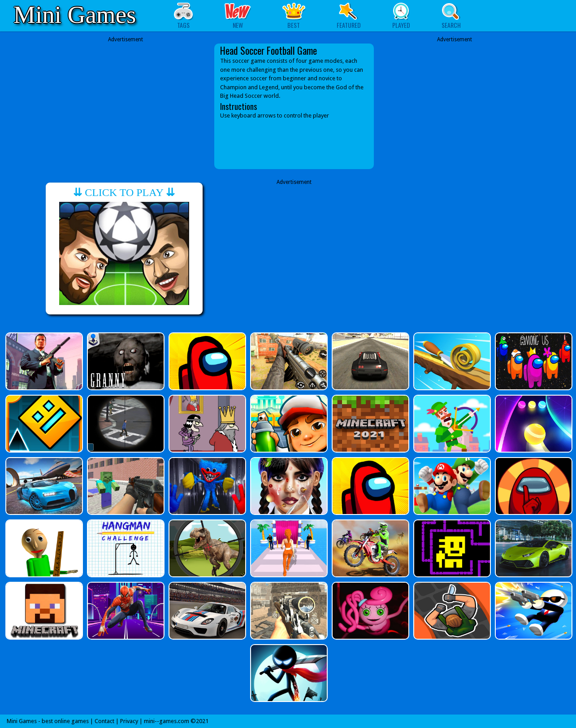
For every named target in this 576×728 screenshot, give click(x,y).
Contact (104, 721)
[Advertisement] (126, 100)
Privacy (129, 721)
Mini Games (75, 15)
